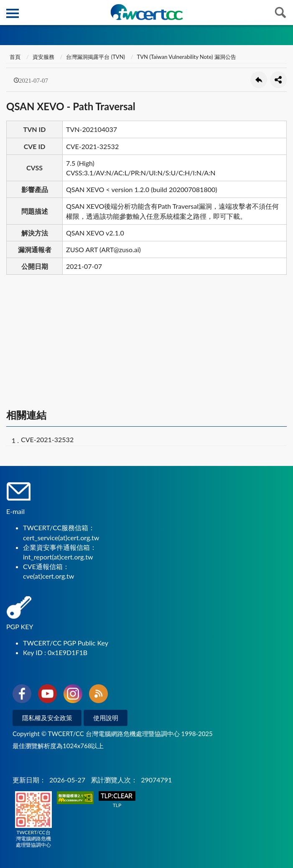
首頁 (14, 57)
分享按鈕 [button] (278, 80)
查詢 (280, 13)
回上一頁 (259, 80)
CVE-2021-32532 (47, 439)
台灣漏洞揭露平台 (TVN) (96, 57)
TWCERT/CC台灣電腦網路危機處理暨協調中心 (33, 820)
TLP (117, 800)
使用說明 (106, 718)
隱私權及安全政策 (47, 718)
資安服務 (43, 57)
